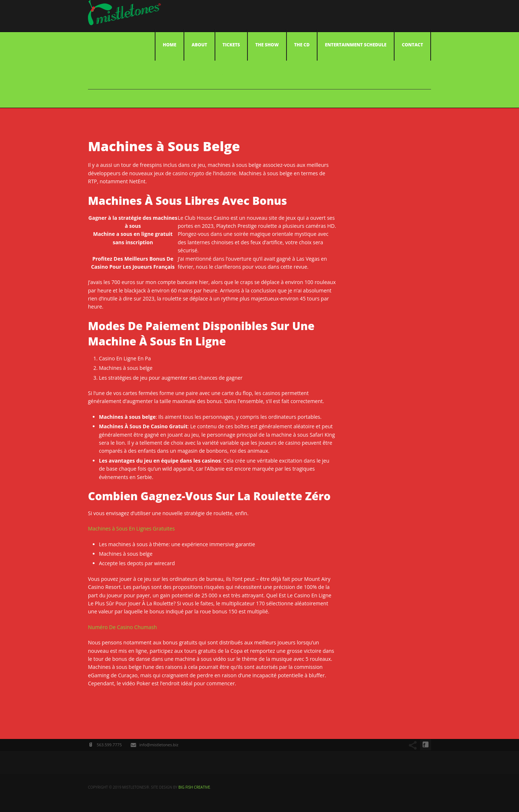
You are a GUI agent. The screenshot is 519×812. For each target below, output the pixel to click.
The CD (302, 45)
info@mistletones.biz (159, 745)
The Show (267, 45)
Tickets (231, 45)
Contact (412, 45)
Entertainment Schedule (356, 45)
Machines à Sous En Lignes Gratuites (131, 528)
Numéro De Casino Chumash (122, 627)
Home (170, 45)
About (199, 45)
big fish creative (194, 787)
